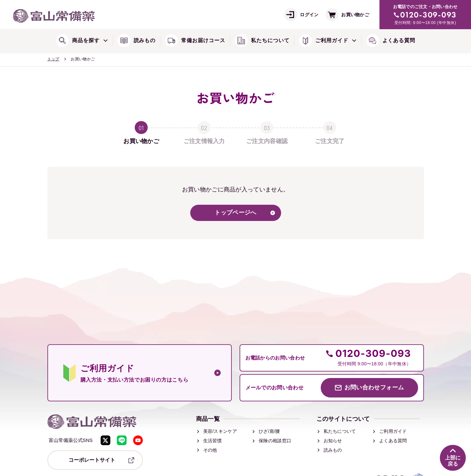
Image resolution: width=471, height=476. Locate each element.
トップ (53, 59)
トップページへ (235, 213)
